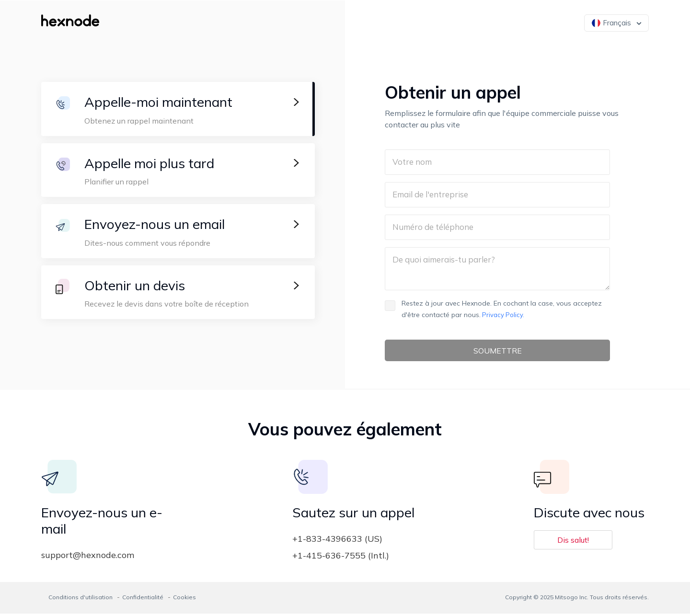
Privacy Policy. (502, 315)
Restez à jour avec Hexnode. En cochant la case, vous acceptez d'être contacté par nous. (493, 309)
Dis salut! (573, 542)
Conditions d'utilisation (80, 599)
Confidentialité (143, 599)
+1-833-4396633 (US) (337, 541)
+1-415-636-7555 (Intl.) (341, 558)
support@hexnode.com (88, 557)
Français (611, 23)
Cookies (184, 599)
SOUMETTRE (497, 352)
